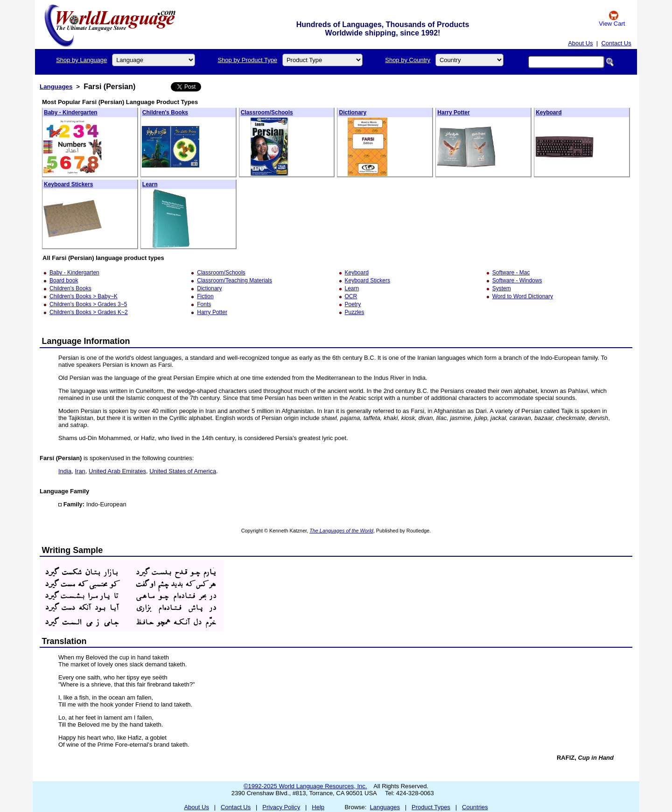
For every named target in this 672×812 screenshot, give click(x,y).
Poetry (353, 304)
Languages (56, 87)
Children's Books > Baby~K (84, 296)
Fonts (204, 304)
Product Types (431, 807)
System (502, 288)
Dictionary (353, 112)
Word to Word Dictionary (523, 296)
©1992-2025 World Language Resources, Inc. (305, 786)
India (65, 471)
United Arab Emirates (117, 471)
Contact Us (616, 43)
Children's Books (165, 112)
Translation (64, 641)
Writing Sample (73, 550)
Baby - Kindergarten (71, 112)
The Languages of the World (341, 531)
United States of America (183, 471)
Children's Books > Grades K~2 (89, 312)
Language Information (86, 341)
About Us (580, 43)
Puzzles (355, 312)
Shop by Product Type (247, 60)
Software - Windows (517, 280)
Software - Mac (511, 273)
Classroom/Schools (267, 112)
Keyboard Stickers (68, 184)
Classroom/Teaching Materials (234, 280)
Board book (64, 280)
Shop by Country (408, 60)
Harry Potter (453, 112)
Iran (80, 471)
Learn (150, 184)
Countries (475, 807)
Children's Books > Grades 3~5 (88, 304)
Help (318, 807)
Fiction (205, 296)
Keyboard (549, 112)
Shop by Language (81, 60)
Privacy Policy (281, 807)
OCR (351, 296)
